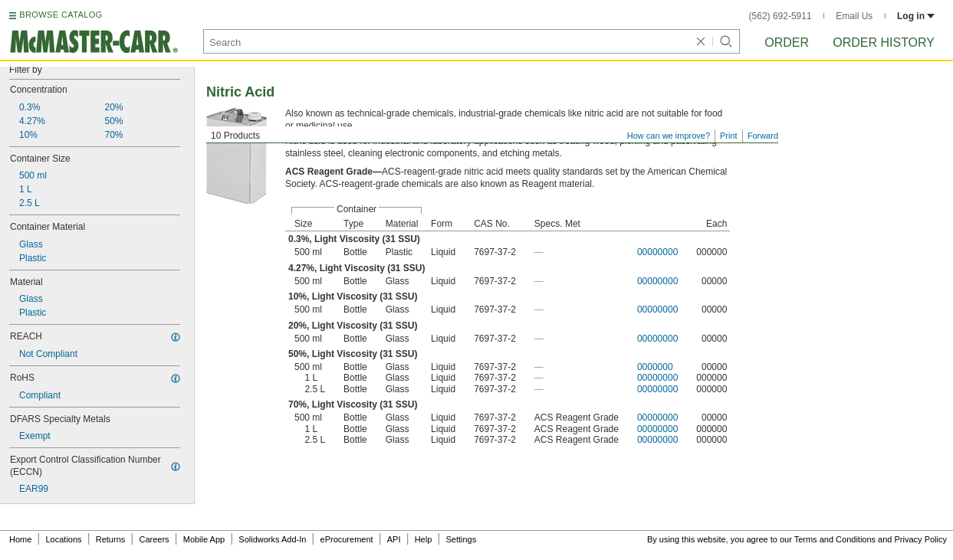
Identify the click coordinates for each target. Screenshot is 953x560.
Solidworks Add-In (272, 539)
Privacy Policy (921, 539)
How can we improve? (669, 136)
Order (787, 43)
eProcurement (347, 539)
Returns (111, 539)
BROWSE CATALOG (61, 15)
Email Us (854, 16)
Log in (916, 16)
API (394, 539)
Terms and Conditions (835, 539)
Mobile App (204, 539)
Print (729, 136)
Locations (64, 539)
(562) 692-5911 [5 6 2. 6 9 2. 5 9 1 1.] (780, 16)
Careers (154, 539)
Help (424, 539)
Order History (884, 43)
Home (20, 539)
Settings (461, 539)
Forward (763, 136)
